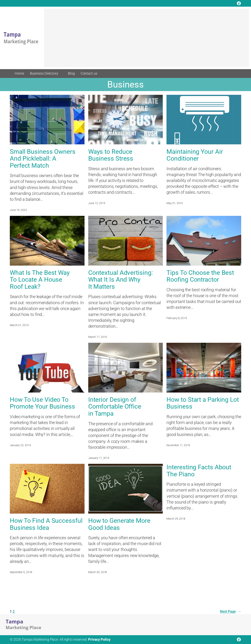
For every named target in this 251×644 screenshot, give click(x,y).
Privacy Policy (99, 639)
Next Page (231, 612)
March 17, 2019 (98, 337)
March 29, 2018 (176, 519)
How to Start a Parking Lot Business (203, 403)
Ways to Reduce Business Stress (111, 155)
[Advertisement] (146, 40)
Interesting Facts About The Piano (199, 471)
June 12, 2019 (97, 203)
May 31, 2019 (175, 203)
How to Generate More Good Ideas (119, 524)
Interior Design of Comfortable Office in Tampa (115, 407)
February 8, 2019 (177, 318)
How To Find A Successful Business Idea (46, 524)
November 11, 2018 (178, 445)
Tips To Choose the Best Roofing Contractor (200, 276)
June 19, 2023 (18, 210)
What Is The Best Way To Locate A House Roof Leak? (40, 280)
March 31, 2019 (19, 325)
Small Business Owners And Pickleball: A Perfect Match (43, 159)
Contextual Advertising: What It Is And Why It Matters (121, 280)
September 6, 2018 (21, 572)
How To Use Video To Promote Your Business (42, 403)
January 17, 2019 (99, 458)
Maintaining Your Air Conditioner (195, 155)
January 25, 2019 (20, 445)
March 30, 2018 (98, 572)
